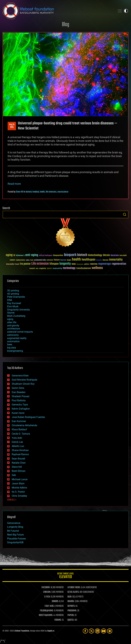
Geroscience (14, 523)
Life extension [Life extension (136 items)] (40, 264)
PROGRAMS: (72, 611)
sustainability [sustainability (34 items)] (57, 269)
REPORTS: (71, 606)
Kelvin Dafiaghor (21, 409)
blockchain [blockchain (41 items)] (115, 256)
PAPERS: (71, 615)
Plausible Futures (16, 539)
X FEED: (47, 597)
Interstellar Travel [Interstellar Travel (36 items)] (13, 264)
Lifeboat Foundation (22, 631)
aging (10, 319)
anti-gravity (13, 326)
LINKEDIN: (47, 592)
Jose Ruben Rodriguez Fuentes (28, 417)
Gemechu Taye (20, 405)
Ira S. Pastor (18, 492)
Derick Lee (17, 442)
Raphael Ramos (20, 454)
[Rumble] (110, 631)
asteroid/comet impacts (20, 332)
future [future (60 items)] (57, 260)
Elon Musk (13, 306)
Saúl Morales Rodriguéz (25, 380)
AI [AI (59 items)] (14, 255)
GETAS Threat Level (65, 576)
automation (13, 341)
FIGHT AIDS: (49, 606)
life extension (51, 192)
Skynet (11, 313)
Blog (65, 25)
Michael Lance (20, 479)
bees (10, 344)
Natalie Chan (19, 463)
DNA (10, 300)
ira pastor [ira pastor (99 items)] (25, 264)
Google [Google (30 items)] (69, 260)
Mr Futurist (13, 531)
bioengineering (15, 351)
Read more (14, 184)
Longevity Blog (15, 527)
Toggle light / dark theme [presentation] (126, 11)
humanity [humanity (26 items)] (99, 260)
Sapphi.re (51, 631)
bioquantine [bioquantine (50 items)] (58, 255)
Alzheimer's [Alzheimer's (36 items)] (20, 256)
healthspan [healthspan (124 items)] (89, 260)
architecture (13, 329)
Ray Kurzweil (14, 303)
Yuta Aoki (17, 438)
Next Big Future (15, 535)
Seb (14, 475)
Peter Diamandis (16, 297)
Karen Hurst (18, 413)
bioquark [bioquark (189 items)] (70, 255)
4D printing (13, 294)
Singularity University (19, 310)
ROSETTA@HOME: (46, 615)
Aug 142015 (12, 126)
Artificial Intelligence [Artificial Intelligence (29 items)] (46, 256)
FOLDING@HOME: (47, 611)
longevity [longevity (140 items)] (65, 264)
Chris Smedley (19, 496)
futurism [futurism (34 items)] (63, 260)
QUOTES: (71, 620)
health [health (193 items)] (76, 260)
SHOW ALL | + (12, 500)
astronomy (13, 335)
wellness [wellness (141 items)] (97, 268)
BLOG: (70, 597)
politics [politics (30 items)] (87, 264)
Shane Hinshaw (20, 450)
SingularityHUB (15, 542)
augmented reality (17, 338)
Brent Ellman (19, 471)
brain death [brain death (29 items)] (123, 256)
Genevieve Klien (20, 376)
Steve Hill (20, 192)
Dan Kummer (19, 421)
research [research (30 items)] (32, 269)
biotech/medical (32, 192)
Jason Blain (18, 483)
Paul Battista (19, 400)
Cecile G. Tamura (21, 434)
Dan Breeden (19, 392)
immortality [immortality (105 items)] (116, 260)
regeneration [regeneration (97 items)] (119, 264)
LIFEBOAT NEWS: (74, 588)
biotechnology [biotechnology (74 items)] (95, 255)
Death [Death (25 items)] (32, 260)
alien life (12, 322)
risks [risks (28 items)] (37, 268)
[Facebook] (85, 631)
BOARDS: (71, 601)
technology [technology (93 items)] (69, 268)
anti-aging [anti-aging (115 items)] (32, 255)
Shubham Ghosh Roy (23, 384)
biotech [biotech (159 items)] (82, 255)
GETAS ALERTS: (73, 592)
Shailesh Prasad (20, 396)
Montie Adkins (19, 488)
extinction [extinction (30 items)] (50, 260)
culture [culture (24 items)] (28, 260)
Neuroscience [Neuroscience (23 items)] (80, 264)
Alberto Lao (18, 446)
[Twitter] (91, 631)
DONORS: (55, 601)
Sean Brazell (18, 459)
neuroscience (63, 192)
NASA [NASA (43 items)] (74, 264)
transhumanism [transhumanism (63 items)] (84, 268)
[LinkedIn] (97, 631)
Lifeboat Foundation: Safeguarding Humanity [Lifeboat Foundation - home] (58, 11)
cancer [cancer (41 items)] (12, 260)
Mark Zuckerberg (16, 316)
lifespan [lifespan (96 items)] (54, 264)
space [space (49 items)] (49, 268)
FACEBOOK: (46, 588)
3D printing (13, 291)
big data (12, 348)
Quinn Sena (18, 388)
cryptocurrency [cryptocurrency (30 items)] (20, 260)
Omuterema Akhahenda (24, 425)
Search (125, 214)
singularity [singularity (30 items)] (43, 269)
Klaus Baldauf (19, 429)
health (42, 192)
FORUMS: (58, 620)
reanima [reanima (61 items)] (94, 264)
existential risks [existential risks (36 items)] (40, 260)
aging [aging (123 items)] (9, 255)
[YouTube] (104, 631)
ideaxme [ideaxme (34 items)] (105, 260)
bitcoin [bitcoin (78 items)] (106, 255)
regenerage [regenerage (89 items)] (104, 264)
